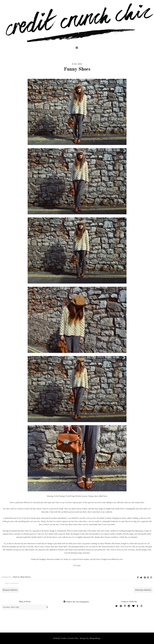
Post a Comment (12, 583)
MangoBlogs (95, 638)
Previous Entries (143, 590)
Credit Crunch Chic (69, 638)
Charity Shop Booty (22, 577)
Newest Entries (10, 590)
